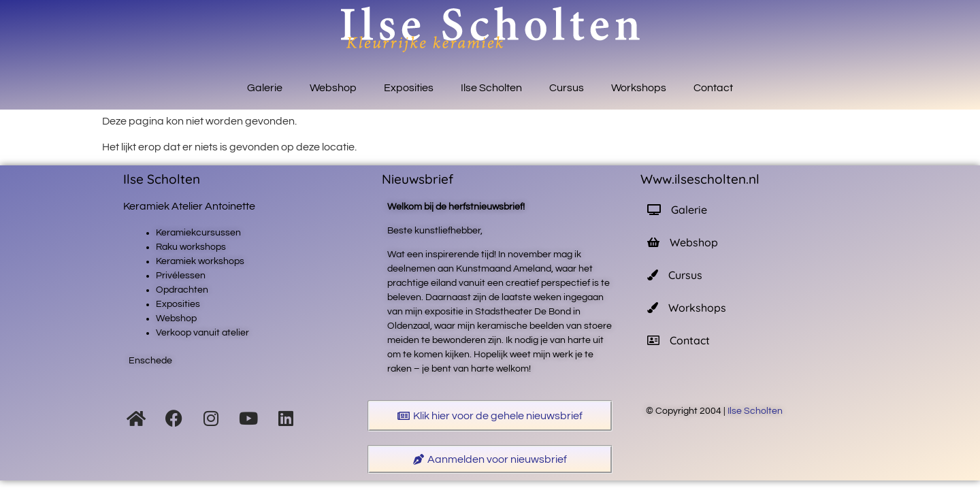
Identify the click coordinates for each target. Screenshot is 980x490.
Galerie (265, 88)
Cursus (567, 88)
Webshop (333, 88)
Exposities (409, 88)
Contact (713, 88)
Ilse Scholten (491, 88)
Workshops (639, 88)
